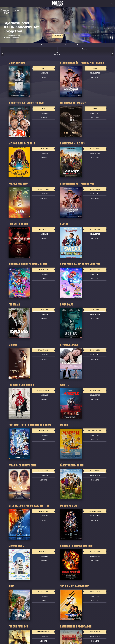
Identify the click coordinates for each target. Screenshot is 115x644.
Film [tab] (29, 49)
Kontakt (68, 45)
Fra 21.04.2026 (43, 270)
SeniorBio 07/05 (43, 471)
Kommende (50, 45)
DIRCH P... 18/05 (95, 632)
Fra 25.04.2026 (43, 149)
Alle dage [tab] (57, 54)
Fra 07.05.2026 (95, 471)
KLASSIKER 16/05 (43, 632)
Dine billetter (77, 45)
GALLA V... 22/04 (43, 350)
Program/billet (39, 45)
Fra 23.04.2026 (95, 350)
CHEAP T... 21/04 (43, 189)
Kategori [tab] (85, 49)
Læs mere (57, 36)
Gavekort (59, 45)
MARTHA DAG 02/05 (95, 431)
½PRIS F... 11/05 (43, 592)
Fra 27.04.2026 (95, 229)
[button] (5, 37)
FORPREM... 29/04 (43, 390)
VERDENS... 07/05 (95, 511)
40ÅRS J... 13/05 (95, 592)
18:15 (90, 68)
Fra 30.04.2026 (95, 390)
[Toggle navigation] (3, 4)
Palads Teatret (57, 3)
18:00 (38, 68)
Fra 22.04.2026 (95, 189)
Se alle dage (43, 73)
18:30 (90, 109)
